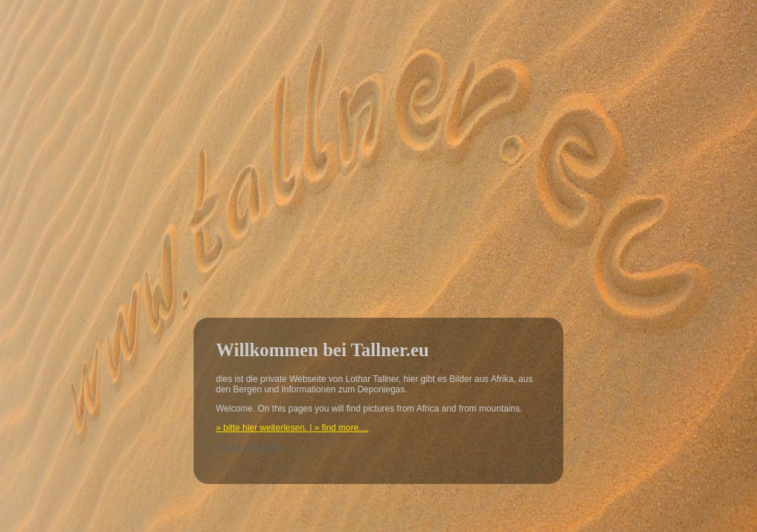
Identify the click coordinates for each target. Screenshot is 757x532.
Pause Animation (249, 447)
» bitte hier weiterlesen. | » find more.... (292, 428)
